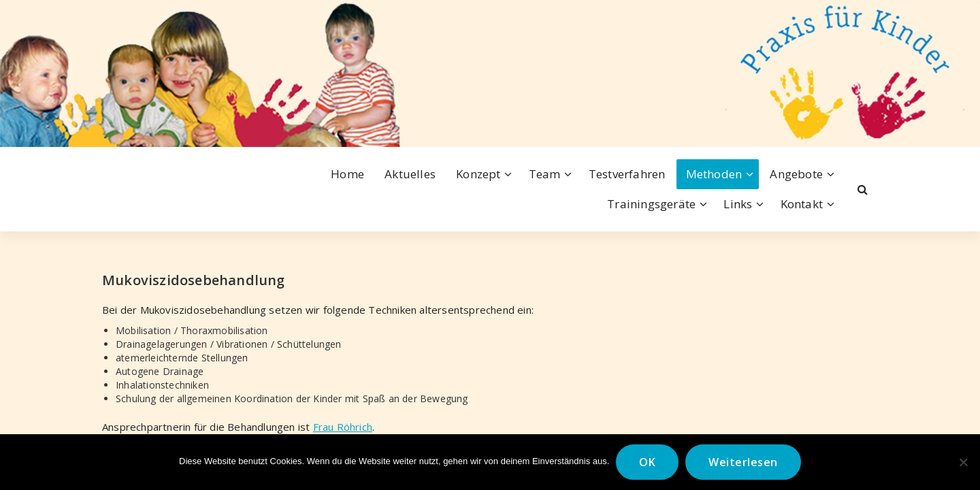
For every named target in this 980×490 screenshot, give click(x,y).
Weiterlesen (743, 462)
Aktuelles (410, 174)
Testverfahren (627, 174)
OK (647, 462)
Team (545, 174)
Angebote (796, 174)
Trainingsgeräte (651, 204)
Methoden (714, 174)
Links (738, 204)
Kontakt (802, 204)
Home (347, 174)
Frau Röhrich (343, 427)
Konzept (478, 174)
